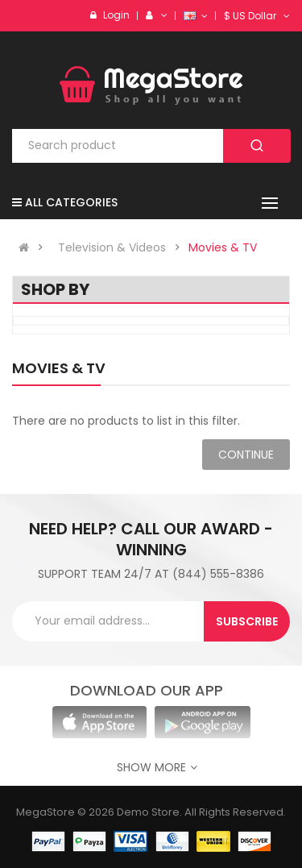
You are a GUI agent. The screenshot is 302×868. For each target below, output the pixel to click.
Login (116, 15)
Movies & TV (223, 247)
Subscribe (247, 621)
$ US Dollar (257, 16)
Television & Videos (112, 247)
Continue (246, 455)
